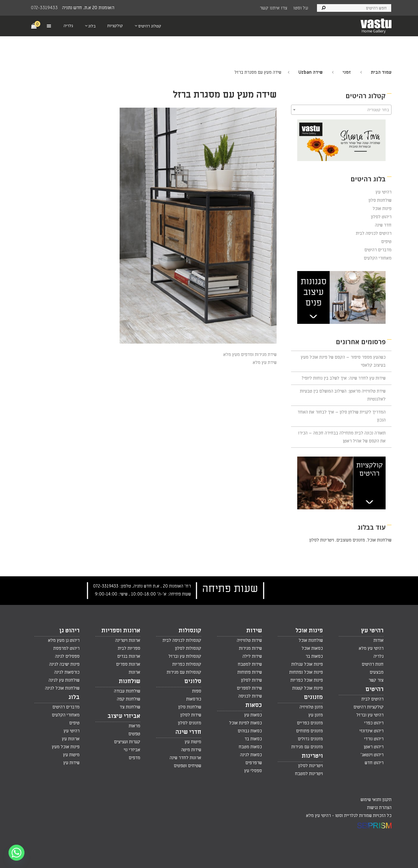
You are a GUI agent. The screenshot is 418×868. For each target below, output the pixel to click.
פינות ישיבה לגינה (64, 664)
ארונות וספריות (121, 631)
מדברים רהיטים (378, 250)
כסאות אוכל (312, 648)
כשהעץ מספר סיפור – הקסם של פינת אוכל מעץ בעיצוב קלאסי (343, 361)
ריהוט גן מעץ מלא (64, 640)
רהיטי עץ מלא (371, 648)
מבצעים (377, 672)
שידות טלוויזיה (249, 640)
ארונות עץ (71, 739)
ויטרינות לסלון (322, 540)
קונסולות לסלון (188, 648)
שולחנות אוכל (379, 540)
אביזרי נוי (132, 750)
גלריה (379, 656)
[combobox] (341, 110)
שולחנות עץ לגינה (64, 680)
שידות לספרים (249, 688)
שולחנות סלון (380, 200)
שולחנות (129, 681)
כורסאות (194, 699)
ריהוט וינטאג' (372, 755)
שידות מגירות (250, 648)
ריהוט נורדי (374, 739)
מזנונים (313, 697)
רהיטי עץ (384, 192)
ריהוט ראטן (374, 747)
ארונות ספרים (128, 664)
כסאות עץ (253, 715)
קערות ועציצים (127, 742)
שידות (254, 631)
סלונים (193, 681)
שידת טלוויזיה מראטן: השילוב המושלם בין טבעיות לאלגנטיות (343, 395)
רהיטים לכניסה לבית (374, 233)
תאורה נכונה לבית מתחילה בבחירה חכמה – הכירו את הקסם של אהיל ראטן (342, 437)
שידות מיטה (191, 750)
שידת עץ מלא (265, 362)
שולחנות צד (130, 707)
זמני (347, 72)
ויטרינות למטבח (309, 774)
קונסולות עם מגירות (184, 672)
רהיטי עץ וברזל (370, 715)
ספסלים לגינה (67, 656)
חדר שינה (383, 225)
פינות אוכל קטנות (308, 688)
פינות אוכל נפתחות (306, 672)
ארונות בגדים (129, 656)
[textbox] (341, 110)
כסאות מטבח (250, 747)
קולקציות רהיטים (369, 707)
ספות (197, 691)
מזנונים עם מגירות (307, 747)
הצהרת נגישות (379, 808)
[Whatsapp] (16, 853)
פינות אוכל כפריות (307, 680)
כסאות (254, 705)
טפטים (134, 734)
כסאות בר (314, 656)
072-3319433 (44, 8)
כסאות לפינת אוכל (246, 723)
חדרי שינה (188, 732)
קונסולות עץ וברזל (185, 656)
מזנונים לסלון (190, 723)
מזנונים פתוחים (309, 731)
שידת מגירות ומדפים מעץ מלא (250, 355)
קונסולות (190, 631)
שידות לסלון (251, 680)
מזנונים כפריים (310, 723)
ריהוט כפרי (374, 723)
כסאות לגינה (251, 755)
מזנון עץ (316, 715)
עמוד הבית (381, 72)
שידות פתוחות (250, 672)
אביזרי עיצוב (124, 716)
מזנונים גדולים (310, 739)
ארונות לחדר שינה (185, 758)
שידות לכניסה (250, 696)
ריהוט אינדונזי (371, 731)
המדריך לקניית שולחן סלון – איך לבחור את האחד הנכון (342, 416)
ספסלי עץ (253, 771)
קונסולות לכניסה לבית (182, 640)
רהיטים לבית (372, 699)
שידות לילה (252, 656)
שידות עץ (71, 763)
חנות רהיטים (373, 664)
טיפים (386, 242)
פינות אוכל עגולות (307, 664)
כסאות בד (253, 739)
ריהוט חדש (374, 763)
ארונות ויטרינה (128, 640)
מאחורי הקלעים (378, 258)
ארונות (134, 672)
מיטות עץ (193, 742)
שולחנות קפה (129, 699)
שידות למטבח (250, 664)
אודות (379, 640)
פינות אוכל (382, 209)
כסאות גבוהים (250, 731)
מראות (134, 726)
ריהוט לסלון (381, 217)
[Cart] (34, 26)
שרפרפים (254, 763)
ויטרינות (312, 756)
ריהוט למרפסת (66, 648)
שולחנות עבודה (127, 691)
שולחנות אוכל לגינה (62, 688)
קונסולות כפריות (187, 664)
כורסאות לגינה (67, 672)
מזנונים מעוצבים (351, 540)
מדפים (134, 758)
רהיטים (375, 689)
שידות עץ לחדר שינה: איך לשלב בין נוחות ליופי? (344, 378)
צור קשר (376, 680)
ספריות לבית (129, 648)
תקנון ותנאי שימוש (376, 800)
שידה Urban (310, 72)
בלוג (74, 697)
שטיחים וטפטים (187, 766)
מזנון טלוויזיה (311, 707)
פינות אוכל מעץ (66, 747)
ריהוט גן (69, 631)
